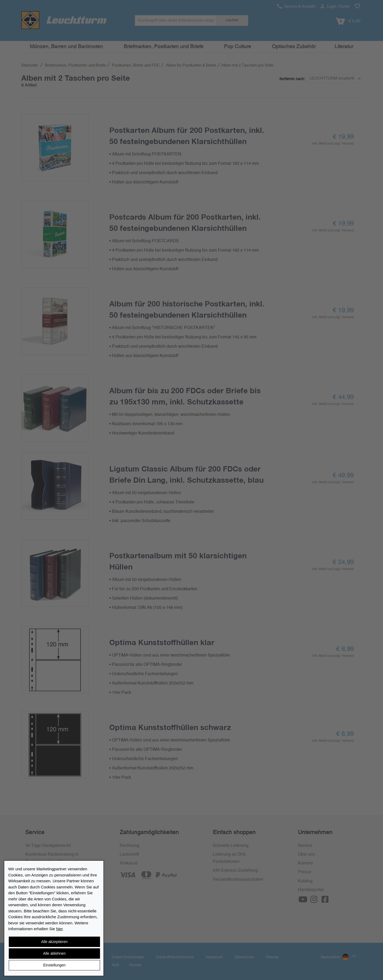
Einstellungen (54, 965)
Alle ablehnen (54, 953)
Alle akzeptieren (55, 942)
